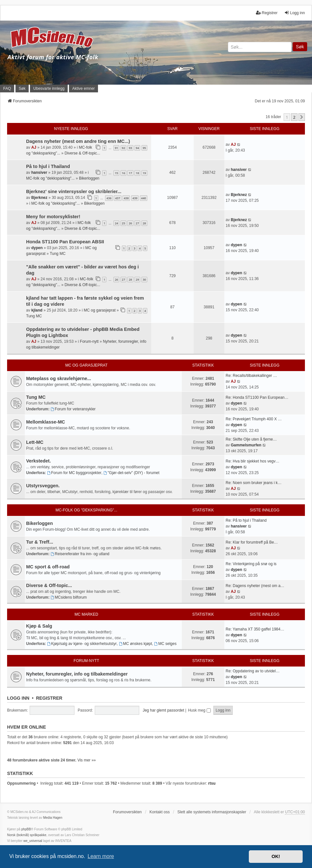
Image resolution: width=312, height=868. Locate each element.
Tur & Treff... (40, 542)
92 (123, 148)
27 (137, 223)
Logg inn (18, 698)
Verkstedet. (39, 461)
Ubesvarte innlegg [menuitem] (49, 89)
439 (135, 198)
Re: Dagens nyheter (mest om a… (255, 586)
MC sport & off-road (48, 567)
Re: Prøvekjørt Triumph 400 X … (254, 419)
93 (130, 148)
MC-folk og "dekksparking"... (50, 178)
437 (117, 198)
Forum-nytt (89, 341)
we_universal (33, 841)
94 (137, 148)
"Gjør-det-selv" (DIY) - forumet (131, 473)
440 (144, 198)
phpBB (26, 829)
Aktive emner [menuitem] (83, 89)
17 (130, 173)
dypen (37, 248)
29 (137, 280)
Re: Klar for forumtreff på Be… (252, 542)
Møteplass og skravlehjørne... (59, 378)
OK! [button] (276, 856)
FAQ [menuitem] (7, 89)
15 (116, 173)
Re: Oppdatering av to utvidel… (253, 671)
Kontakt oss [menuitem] (160, 812)
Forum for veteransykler (73, 409)
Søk (300, 47)
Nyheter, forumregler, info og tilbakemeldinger (77, 674)
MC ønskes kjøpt (136, 644)
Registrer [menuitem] (267, 13)
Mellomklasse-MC (46, 422)
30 (144, 280)
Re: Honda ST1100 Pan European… (257, 397)
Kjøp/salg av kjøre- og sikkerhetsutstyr (82, 644)
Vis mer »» (87, 760)
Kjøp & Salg (39, 626)
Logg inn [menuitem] (295, 13)
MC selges (165, 644)
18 (137, 173)
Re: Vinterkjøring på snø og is (251, 564)
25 (123, 223)
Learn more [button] (101, 856)
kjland (37, 310)
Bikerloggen (89, 178)
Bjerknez (39, 198)
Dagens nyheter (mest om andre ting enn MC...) (78, 141)
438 (126, 198)
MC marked (86, 614)
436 (109, 198)
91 (116, 148)
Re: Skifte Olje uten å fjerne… (251, 439)
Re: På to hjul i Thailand (246, 520)
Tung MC (58, 254)
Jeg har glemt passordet (164, 710)
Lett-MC (35, 442)
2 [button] (294, 117)
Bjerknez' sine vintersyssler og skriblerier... (74, 191)
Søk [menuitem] (22, 89)
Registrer (49, 698)
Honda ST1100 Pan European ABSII (65, 242)
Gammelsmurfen (246, 445)
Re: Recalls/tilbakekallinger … (251, 376)
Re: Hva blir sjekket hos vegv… (253, 461)
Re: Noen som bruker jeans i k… (253, 483)
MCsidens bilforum (69, 597)
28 (144, 223)
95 (144, 148)
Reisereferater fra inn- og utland (80, 554)
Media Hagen (53, 818)
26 (130, 223)
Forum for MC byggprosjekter (74, 473)
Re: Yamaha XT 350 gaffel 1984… (255, 629)
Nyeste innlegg (71, 129)
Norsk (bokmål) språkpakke (27, 835)
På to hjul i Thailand (48, 166)
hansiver (39, 173)
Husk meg (199, 710)
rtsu (212, 783)
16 (123, 173)
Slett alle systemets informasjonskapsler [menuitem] (212, 812)
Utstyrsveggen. (43, 486)
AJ (34, 147)
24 (116, 223)
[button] (302, 117)
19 (144, 173)
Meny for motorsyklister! (53, 217)
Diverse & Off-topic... (82, 153)
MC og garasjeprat (100, 310)
